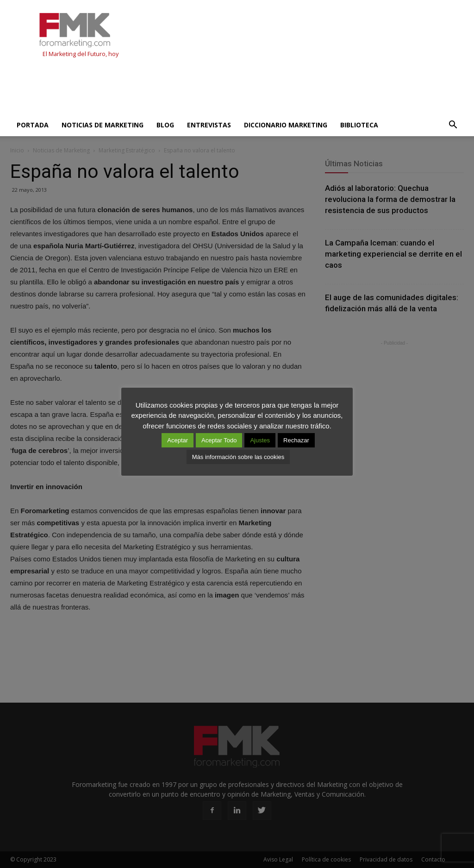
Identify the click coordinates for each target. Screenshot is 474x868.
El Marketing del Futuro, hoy (81, 54)
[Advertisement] (179, 89)
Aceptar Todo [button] (219, 440)
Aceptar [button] (178, 440)
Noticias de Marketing (103, 125)
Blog (165, 125)
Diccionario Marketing (286, 125)
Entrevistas (209, 125)
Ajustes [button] (260, 440)
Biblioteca (359, 125)
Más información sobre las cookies (238, 457)
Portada (33, 125)
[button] (453, 125)
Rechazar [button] (296, 440)
